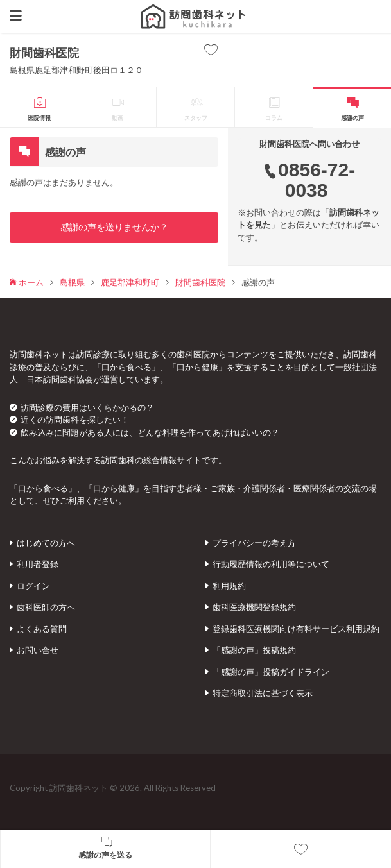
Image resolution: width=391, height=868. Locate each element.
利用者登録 (38, 564)
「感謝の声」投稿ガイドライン (271, 672)
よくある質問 (42, 629)
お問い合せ (38, 650)
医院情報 (39, 118)
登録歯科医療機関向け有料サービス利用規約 (296, 629)
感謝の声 (352, 118)
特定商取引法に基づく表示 (263, 693)
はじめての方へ (46, 543)
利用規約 (229, 586)
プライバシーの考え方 (254, 543)
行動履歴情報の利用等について (271, 564)
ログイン (33, 586)
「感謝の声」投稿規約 (254, 650)
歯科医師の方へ (46, 607)
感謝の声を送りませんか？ (114, 227)
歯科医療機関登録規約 (254, 607)
